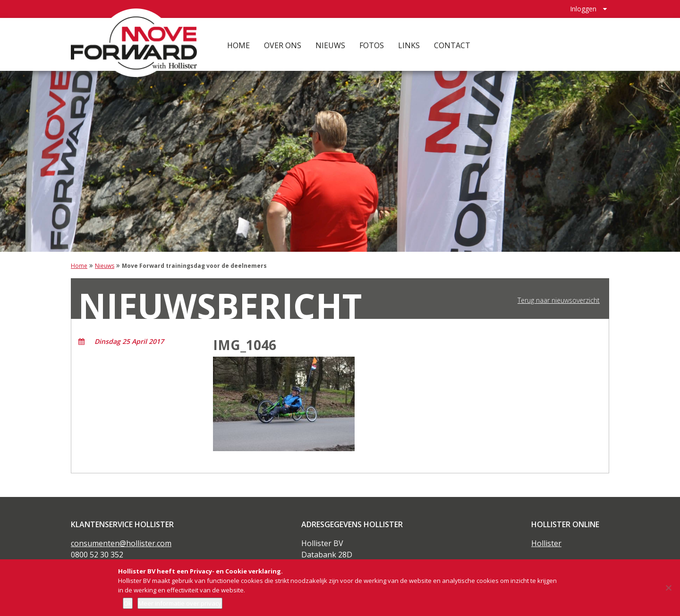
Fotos (373, 43)
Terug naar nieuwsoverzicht (559, 300)
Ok (128, 603)
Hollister (546, 543)
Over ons (284, 43)
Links (410, 43)
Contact (454, 43)
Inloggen (583, 7)
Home (240, 43)
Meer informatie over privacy (180, 603)
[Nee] (668, 588)
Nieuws (332, 43)
